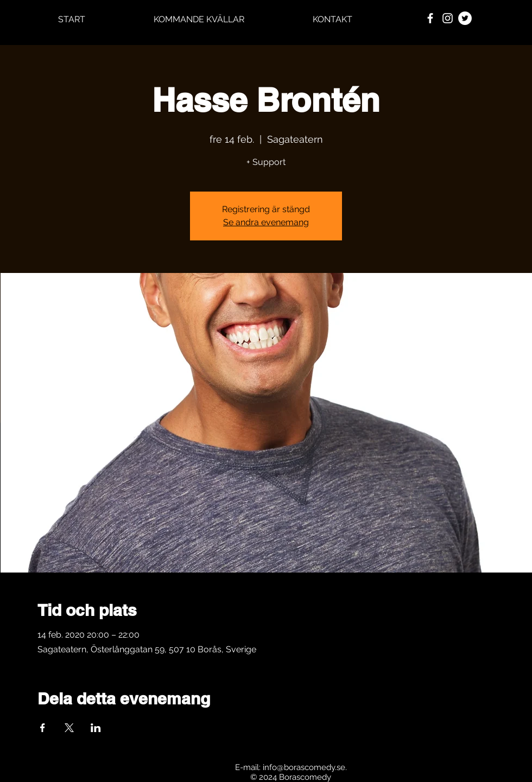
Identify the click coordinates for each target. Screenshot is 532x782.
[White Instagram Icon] (448, 18)
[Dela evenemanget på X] (69, 728)
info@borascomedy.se (304, 767)
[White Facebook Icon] (430, 18)
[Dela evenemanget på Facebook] (43, 728)
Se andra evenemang (266, 222)
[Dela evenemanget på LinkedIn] (96, 728)
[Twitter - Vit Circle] (465, 18)
